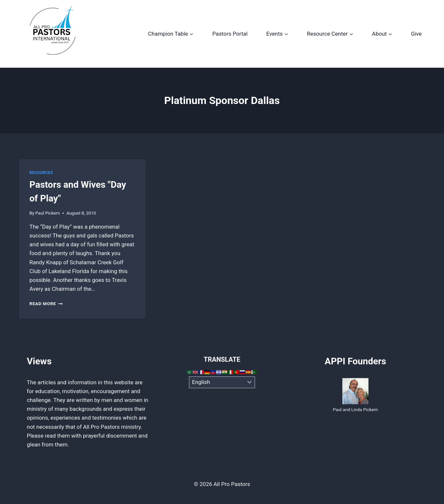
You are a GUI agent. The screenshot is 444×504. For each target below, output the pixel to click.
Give (416, 34)
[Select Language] (222, 382)
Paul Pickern (48, 213)
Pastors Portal (230, 34)
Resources (41, 173)
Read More (46, 304)
